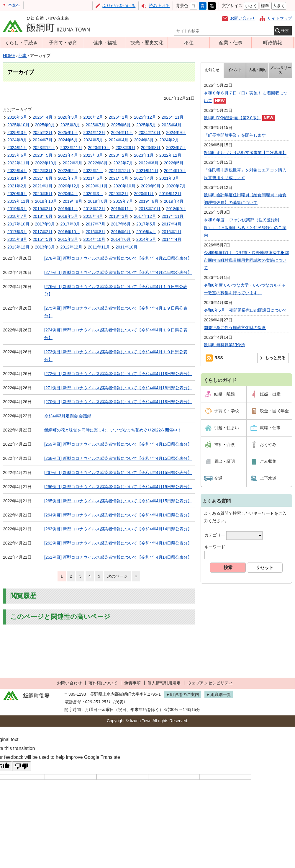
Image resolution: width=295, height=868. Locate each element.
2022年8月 (98, 163)
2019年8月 (98, 201)
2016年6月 (121, 232)
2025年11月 (173, 117)
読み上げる (159, 6)
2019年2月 (43, 209)
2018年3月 (118, 216)
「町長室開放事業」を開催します (235, 135)
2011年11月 (99, 247)
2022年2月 (68, 171)
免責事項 (132, 683)
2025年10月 (18, 125)
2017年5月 (146, 224)
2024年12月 (94, 133)
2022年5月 (174, 163)
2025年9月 (45, 125)
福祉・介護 (224, 444)
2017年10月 (18, 224)
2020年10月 (124, 186)
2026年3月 (68, 117)
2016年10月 (69, 232)
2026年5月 (17, 117)
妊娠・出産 (270, 394)
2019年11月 (18, 201)
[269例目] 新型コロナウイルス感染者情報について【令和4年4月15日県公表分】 (118, 444)
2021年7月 (68, 178)
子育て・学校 (227, 411)
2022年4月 (17, 171)
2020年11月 (97, 186)
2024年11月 (122, 133)
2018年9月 (176, 209)
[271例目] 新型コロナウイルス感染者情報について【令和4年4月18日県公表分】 (118, 388)
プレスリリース (280, 70)
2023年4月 (68, 155)
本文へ (14, 5)
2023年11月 (71, 148)
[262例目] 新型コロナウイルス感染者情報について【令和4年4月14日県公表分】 (118, 543)
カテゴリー (215, 535)
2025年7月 (95, 125)
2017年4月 (172, 224)
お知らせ (212, 70)
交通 (218, 478)
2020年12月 (69, 186)
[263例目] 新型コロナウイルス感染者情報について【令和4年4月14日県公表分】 (118, 529)
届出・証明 (224, 461)
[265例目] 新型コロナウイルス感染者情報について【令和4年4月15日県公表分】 (118, 501)
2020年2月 (118, 194)
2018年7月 (17, 216)
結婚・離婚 (224, 394)
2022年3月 (43, 171)
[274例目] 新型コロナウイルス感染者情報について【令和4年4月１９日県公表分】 (116, 334)
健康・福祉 (105, 42)
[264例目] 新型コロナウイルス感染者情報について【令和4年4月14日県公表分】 (118, 515)
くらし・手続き (21, 42)
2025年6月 (121, 125)
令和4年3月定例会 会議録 (68, 416)
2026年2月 (93, 117)
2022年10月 (46, 163)
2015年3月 (68, 239)
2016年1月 (172, 232)
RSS (219, 358)
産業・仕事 (231, 42)
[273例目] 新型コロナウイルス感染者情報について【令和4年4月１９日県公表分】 (116, 356)
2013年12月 (18, 247)
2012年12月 (71, 247)
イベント (235, 70)
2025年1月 (68, 133)
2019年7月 (123, 201)
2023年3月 (93, 155)
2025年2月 (43, 133)
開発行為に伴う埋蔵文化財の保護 (235, 328)
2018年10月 (150, 209)
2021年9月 (17, 178)
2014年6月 (121, 239)
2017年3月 (17, 232)
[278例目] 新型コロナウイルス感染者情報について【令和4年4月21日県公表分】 (118, 258)
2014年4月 (172, 239)
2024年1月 (17, 148)
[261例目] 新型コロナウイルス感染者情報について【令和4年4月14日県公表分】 (118, 557)
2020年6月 (17, 194)
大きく (279, 6)
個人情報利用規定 (164, 683)
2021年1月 (43, 186)
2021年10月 (175, 171)
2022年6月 (149, 163)
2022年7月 (123, 163)
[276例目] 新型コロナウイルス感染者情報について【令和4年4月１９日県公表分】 (116, 290)
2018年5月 (68, 216)
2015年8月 (17, 239)
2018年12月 (94, 209)
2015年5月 (43, 239)
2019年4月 (174, 201)
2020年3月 (93, 194)
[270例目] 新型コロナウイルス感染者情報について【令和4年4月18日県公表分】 (118, 402)
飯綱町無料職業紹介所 (224, 345)
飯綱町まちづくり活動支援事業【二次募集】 (245, 153)
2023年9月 (126, 148)
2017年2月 (43, 232)
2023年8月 (151, 148)
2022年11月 (18, 163)
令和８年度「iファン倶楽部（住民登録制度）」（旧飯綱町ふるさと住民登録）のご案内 (245, 228)
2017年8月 (70, 224)
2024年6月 (68, 140)
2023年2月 (118, 155)
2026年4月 (43, 117)
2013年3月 (45, 247)
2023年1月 (144, 155)
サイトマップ (280, 18)
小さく (251, 6)
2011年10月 (127, 247)
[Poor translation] (22, 766)
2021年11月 (147, 171)
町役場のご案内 (185, 694)
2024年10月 (150, 133)
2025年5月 (146, 125)
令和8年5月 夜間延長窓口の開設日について (245, 310)
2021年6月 (93, 178)
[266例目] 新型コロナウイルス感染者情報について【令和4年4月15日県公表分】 (118, 487)
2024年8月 (17, 140)
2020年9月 (151, 186)
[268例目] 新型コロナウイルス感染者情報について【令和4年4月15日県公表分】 (118, 458)
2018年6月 (43, 216)
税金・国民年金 (274, 411)
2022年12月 (170, 155)
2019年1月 (68, 209)
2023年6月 (17, 155)
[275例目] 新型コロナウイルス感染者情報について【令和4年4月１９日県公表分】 (116, 312)
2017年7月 (95, 224)
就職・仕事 (270, 428)
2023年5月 (43, 155)
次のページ (117, 576)
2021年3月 (169, 178)
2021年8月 (43, 178)
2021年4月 (144, 178)
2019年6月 (149, 201)
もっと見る (275, 358)
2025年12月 (145, 117)
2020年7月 (176, 186)
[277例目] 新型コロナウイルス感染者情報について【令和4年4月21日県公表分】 (118, 272)
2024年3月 (144, 140)
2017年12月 (145, 216)
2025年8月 (70, 125)
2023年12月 (44, 148)
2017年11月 (173, 216)
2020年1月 (144, 194)
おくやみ (268, 444)
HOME (9, 55)
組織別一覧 (221, 694)
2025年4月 (172, 125)
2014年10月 (94, 239)
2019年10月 (46, 201)
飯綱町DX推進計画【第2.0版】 (232, 118)
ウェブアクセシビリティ (210, 683)
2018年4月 (93, 216)
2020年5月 (43, 194)
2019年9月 (72, 201)
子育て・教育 (63, 42)
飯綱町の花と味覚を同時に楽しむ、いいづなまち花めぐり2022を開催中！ (113, 430)
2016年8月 (95, 232)
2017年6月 (121, 224)
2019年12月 (170, 194)
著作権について (103, 683)
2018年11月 (122, 209)
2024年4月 (118, 140)
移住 (189, 42)
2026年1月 (118, 117)
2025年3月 (17, 133)
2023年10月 (99, 148)
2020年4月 (68, 194)
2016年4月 (146, 232)
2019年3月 (17, 209)
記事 (23, 55)
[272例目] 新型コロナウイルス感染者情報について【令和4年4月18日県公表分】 (118, 374)
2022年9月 (72, 163)
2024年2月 (169, 140)
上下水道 (268, 478)
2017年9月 (45, 224)
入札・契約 (258, 70)
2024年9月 (176, 133)
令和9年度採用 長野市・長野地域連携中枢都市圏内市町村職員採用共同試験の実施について (246, 260)
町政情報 (273, 42)
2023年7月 (176, 148)
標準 (265, 6)
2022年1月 (93, 171)
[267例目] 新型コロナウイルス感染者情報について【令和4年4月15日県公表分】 (118, 473)
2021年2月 (17, 186)
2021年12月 (120, 171)
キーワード (215, 547)
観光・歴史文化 (147, 42)
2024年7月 (43, 140)
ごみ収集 (268, 461)
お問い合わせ (242, 18)
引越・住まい (227, 428)
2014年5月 (146, 239)
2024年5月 (93, 140)
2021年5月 (118, 178)
